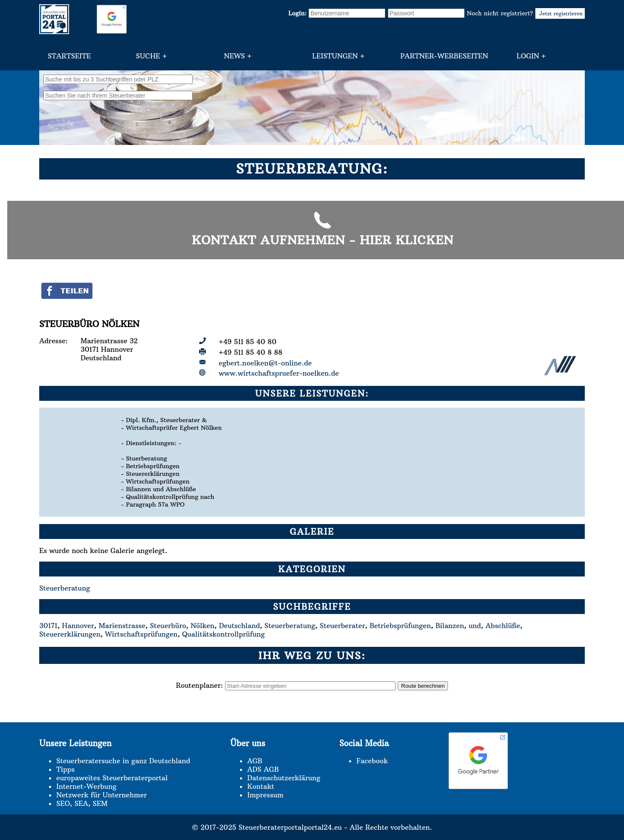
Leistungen (335, 56)
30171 (48, 626)
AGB (255, 761)
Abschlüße (503, 626)
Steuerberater (342, 626)
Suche (148, 56)
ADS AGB (263, 769)
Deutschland (240, 626)
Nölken (202, 626)
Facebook (372, 761)
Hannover (78, 626)
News (235, 56)
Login (528, 56)
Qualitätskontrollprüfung (223, 634)
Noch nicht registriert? (526, 13)
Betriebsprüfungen (400, 626)
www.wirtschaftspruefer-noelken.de (279, 373)
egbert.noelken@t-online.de (265, 363)
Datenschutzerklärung (284, 778)
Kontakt (261, 786)
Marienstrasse (122, 626)
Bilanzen (450, 626)
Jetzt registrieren (560, 13)
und (475, 626)
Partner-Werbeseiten (444, 56)
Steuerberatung (65, 588)
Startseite (69, 56)
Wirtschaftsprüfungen (141, 634)
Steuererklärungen (70, 634)
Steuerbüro (168, 626)
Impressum (265, 795)
